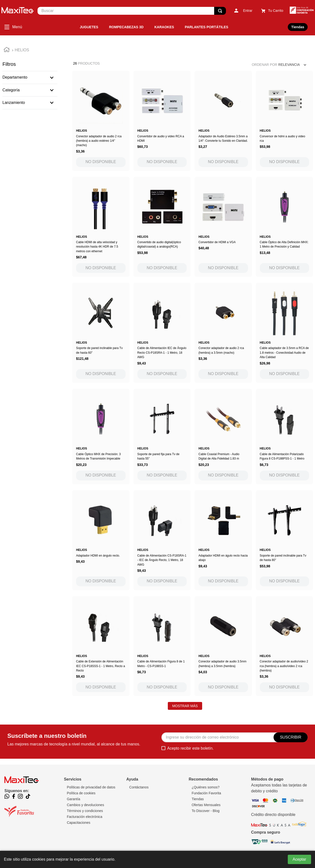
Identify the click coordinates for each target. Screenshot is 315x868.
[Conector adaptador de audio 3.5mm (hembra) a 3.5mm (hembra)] (223, 646)
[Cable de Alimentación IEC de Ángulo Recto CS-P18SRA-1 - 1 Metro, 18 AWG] (162, 333)
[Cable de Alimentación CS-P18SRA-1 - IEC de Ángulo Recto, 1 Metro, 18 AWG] (162, 540)
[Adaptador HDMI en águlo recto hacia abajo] (223, 540)
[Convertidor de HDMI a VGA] (223, 227)
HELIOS (22, 50)
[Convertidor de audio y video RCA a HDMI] (162, 121)
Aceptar (299, 859)
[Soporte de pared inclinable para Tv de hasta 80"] (285, 540)
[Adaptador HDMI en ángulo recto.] (101, 540)
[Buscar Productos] (220, 11)
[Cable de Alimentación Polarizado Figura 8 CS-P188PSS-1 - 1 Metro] (285, 437)
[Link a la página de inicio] (7, 50)
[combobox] (132, 11)
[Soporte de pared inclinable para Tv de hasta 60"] (101, 333)
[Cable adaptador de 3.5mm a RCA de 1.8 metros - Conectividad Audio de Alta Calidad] (285, 333)
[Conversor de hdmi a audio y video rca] (285, 121)
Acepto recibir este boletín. (190, 748)
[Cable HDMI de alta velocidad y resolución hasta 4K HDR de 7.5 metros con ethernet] (101, 227)
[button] (30, 77)
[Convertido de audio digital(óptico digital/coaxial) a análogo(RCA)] (162, 227)
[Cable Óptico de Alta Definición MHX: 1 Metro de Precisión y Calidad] (285, 227)
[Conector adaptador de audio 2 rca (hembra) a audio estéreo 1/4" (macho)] (101, 121)
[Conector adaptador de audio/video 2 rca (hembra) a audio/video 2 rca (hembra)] (285, 646)
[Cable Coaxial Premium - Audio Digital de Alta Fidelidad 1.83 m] (223, 437)
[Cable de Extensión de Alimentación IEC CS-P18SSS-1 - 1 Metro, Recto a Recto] (101, 646)
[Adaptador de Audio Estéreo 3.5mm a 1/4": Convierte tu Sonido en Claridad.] (223, 121)
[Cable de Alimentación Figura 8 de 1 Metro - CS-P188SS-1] (162, 646)
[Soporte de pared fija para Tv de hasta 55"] (162, 437)
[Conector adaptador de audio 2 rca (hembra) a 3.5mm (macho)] (223, 333)
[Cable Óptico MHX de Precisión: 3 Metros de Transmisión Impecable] (101, 437)
